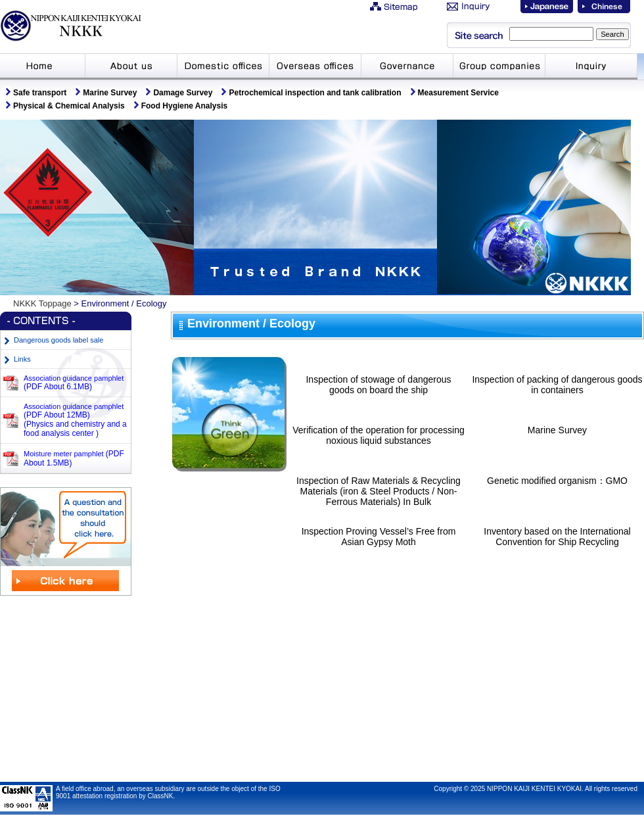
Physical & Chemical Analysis (69, 106)
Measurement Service (458, 93)
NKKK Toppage (42, 303)
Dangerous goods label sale (58, 340)
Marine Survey (110, 93)
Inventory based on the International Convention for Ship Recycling (557, 537)
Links (22, 359)
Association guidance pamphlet (74, 382)
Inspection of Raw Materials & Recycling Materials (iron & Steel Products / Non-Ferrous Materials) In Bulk (379, 491)
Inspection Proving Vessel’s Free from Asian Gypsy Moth (379, 537)
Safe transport (40, 93)
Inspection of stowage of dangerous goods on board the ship (378, 385)
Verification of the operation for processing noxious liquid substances (379, 435)
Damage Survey (183, 93)
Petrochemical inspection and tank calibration (315, 93)
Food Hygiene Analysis (185, 106)
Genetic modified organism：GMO (557, 481)
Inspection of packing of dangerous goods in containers (557, 385)
